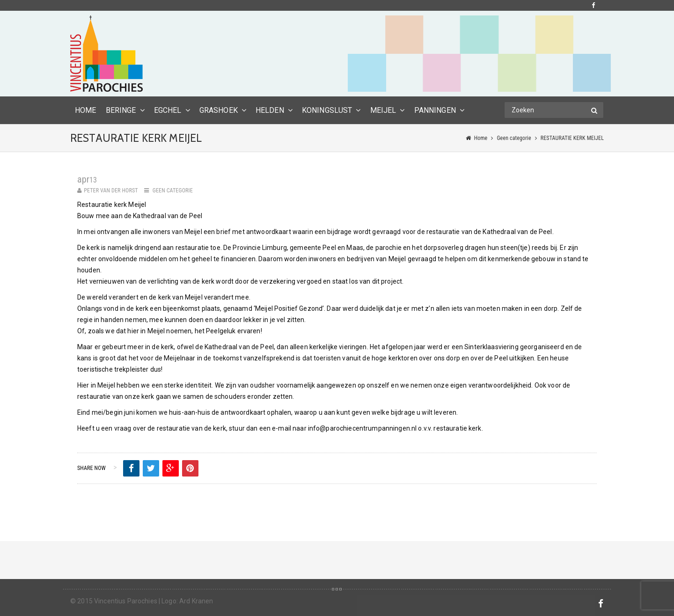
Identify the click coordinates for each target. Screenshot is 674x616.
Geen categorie (514, 138)
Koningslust (327, 110)
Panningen (435, 110)
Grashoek (219, 110)
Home (481, 138)
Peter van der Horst (111, 191)
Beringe (121, 110)
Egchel (168, 110)
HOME (86, 110)
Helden (270, 110)
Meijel (383, 110)
